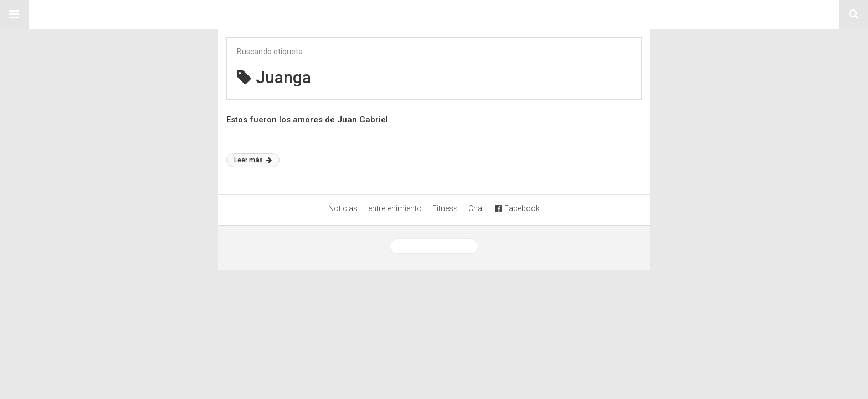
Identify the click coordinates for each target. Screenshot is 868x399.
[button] (14, 14)
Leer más (253, 160)
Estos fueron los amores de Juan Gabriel (307, 120)
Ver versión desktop (434, 246)
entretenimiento (395, 208)
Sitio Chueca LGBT (434, 14)
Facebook (517, 208)
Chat (476, 208)
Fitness (445, 208)
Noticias (343, 208)
